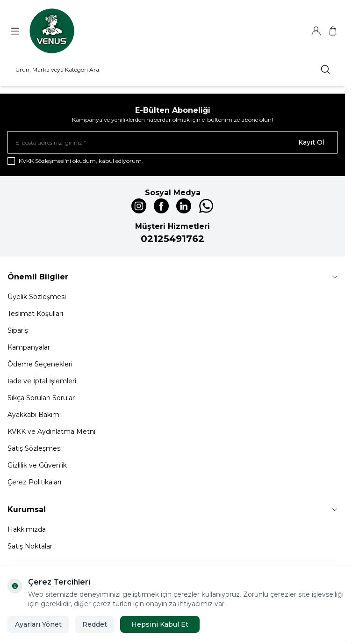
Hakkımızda (27, 529)
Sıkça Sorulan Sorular (41, 398)
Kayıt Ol (311, 142)
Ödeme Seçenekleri (40, 364)
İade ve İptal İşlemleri (42, 381)
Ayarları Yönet (38, 624)
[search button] (325, 69)
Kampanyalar (29, 347)
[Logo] (52, 31)
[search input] (172, 69)
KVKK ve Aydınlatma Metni (51, 432)
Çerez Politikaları (34, 482)
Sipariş (18, 330)
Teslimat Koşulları (35, 314)
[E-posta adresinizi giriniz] (172, 142)
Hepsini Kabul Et (160, 624)
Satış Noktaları (31, 546)
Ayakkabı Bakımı (34, 415)
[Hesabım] (316, 31)
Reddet (95, 624)
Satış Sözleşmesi (35, 448)
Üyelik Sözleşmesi (37, 297)
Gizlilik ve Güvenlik (37, 465)
